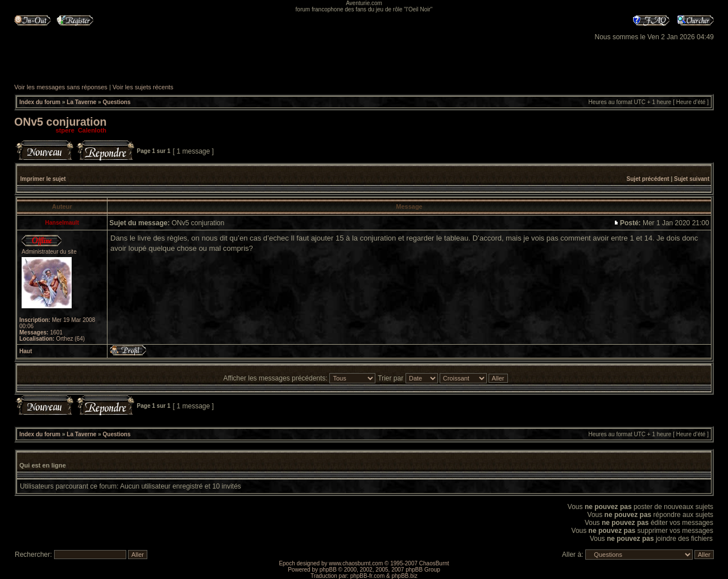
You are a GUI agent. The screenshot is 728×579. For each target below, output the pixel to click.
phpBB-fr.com (368, 576)
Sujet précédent (648, 179)
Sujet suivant (692, 179)
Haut (26, 351)
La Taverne (81, 102)
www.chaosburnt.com (356, 563)
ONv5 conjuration (61, 122)
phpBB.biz (404, 576)
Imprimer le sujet (43, 179)
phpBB (328, 570)
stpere (65, 130)
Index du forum (40, 102)
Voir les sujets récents (143, 87)
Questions (117, 102)
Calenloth (92, 130)
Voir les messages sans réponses (61, 87)
